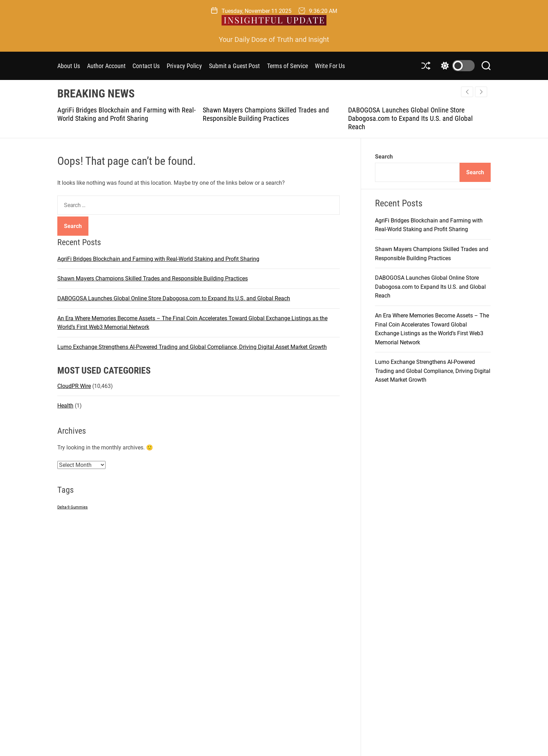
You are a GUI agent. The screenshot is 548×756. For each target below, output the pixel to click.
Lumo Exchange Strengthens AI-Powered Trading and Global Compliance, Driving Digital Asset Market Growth (192, 347)
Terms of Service (288, 66)
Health (65, 406)
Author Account (106, 66)
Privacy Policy (184, 66)
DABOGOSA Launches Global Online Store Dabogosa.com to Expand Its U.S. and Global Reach (410, 118)
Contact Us (146, 66)
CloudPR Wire (74, 386)
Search (384, 157)
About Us (69, 66)
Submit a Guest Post (235, 66)
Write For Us (330, 66)
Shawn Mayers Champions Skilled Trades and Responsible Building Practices (266, 114)
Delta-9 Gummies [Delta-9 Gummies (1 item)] (73, 507)
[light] (456, 66)
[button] (481, 92)
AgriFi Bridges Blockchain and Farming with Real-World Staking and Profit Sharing (127, 114)
